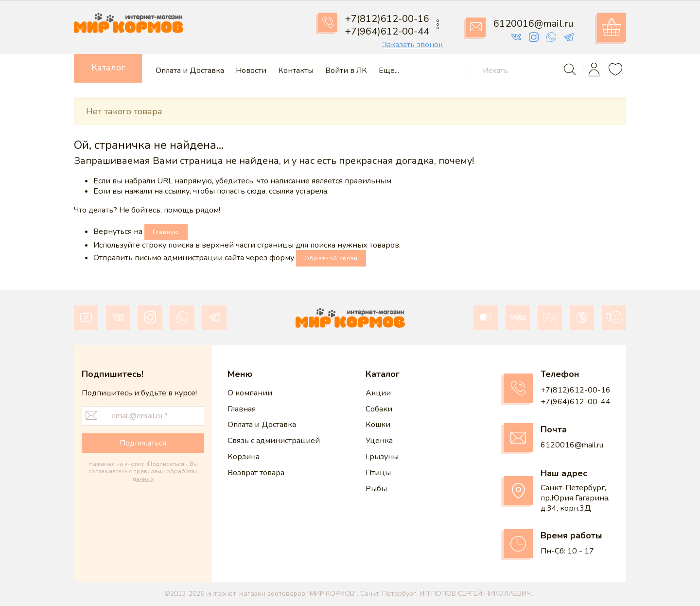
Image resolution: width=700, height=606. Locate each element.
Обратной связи (331, 258)
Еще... (389, 71)
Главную (166, 232)
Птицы (378, 473)
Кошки (378, 425)
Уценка (379, 441)
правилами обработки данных (165, 475)
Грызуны (382, 457)
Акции (378, 393)
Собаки (379, 409)
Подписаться (143, 443)
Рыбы (376, 489)
